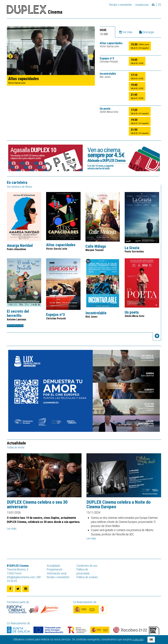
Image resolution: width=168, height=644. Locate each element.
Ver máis (126, 32)
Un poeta (105, 109)
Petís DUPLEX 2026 (15, 326)
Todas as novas (16, 447)
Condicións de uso (87, 566)
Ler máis (12, 529)
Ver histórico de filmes (20, 187)
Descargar (147, 32)
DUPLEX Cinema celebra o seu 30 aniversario (37, 504)
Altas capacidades (111, 43)
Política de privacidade (83, 571)
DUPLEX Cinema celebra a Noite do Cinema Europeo (119, 504)
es (160, 5)
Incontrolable (108, 74)
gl (153, 5)
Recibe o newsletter (121, 5)
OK (151, 639)
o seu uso (138, 639)
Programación (55, 569)
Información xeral (57, 573)
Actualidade (53, 566)
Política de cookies (87, 577)
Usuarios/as (142, 5)
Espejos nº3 (107, 58)
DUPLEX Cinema (35, 11)
